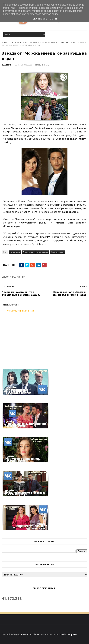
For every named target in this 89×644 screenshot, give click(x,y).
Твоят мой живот (69, 43)
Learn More (40, 19)
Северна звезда (50, 43)
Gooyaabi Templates (67, 634)
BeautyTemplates (30, 634)
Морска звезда (32, 43)
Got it (54, 19)
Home (4, 43)
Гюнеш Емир (16, 43)
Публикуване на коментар (20, 311)
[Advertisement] (44, 339)
